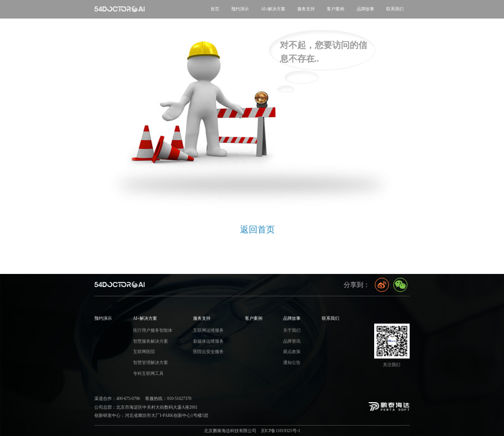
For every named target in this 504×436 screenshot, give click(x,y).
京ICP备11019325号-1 (281, 431)
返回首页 (257, 229)
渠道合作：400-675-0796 (117, 399)
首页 (215, 9)
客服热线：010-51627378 (168, 399)
